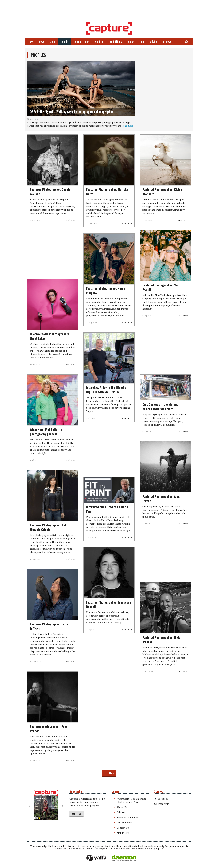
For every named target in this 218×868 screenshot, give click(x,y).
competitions (81, 41)
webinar (99, 41)
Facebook (161, 799)
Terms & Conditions (127, 817)
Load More (109, 773)
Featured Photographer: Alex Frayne (161, 499)
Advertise (122, 812)
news (41, 41)
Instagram (161, 804)
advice (154, 41)
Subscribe (77, 813)
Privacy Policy (124, 823)
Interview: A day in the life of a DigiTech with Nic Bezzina (106, 390)
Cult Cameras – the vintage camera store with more (160, 407)
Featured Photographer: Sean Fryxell (161, 287)
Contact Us (123, 828)
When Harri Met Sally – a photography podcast (46, 432)
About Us (122, 807)
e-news (167, 41)
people (65, 41)
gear (53, 41)
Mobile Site (123, 833)
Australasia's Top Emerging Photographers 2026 (131, 800)
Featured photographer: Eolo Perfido (48, 729)
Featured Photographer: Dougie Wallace (50, 192)
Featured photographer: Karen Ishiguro (106, 291)
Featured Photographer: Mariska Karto (107, 192)
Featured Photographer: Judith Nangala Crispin (50, 527)
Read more (127, 126)
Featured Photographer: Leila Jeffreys (49, 626)
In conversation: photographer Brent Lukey (50, 336)
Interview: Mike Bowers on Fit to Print (107, 509)
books (131, 41)
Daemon (124, 858)
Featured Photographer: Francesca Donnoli (109, 604)
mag (142, 41)
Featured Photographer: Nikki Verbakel (161, 640)
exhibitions (116, 41)
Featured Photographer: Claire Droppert (162, 192)
